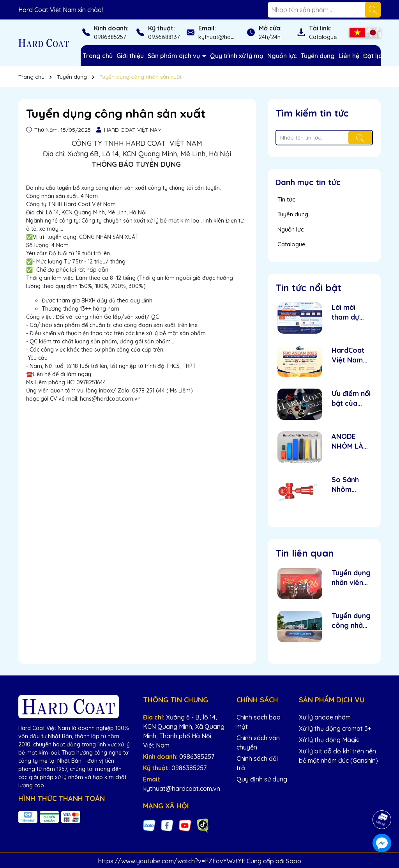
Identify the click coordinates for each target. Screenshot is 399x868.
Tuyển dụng (318, 56)
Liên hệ (349, 56)
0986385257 (110, 37)
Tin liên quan (305, 553)
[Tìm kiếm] (373, 10)
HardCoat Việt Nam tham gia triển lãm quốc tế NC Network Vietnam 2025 (350, 355)
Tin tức (286, 199)
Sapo (294, 861)
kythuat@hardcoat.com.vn (234, 37)
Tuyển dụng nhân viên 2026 (351, 578)
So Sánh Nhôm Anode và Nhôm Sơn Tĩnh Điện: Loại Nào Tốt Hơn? (349, 485)
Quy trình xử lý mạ (237, 56)
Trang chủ (98, 56)
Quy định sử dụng (262, 779)
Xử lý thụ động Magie (329, 740)
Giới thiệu (130, 56)
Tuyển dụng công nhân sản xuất (351, 621)
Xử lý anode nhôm (325, 717)
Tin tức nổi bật (308, 288)
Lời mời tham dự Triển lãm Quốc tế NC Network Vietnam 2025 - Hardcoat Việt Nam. (350, 312)
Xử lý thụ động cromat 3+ (335, 728)
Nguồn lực (282, 56)
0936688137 (164, 37)
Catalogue (323, 37)
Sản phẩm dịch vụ (175, 56)
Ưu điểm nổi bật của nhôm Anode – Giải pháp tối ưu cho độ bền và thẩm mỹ (351, 399)
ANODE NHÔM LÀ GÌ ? (347, 441)
